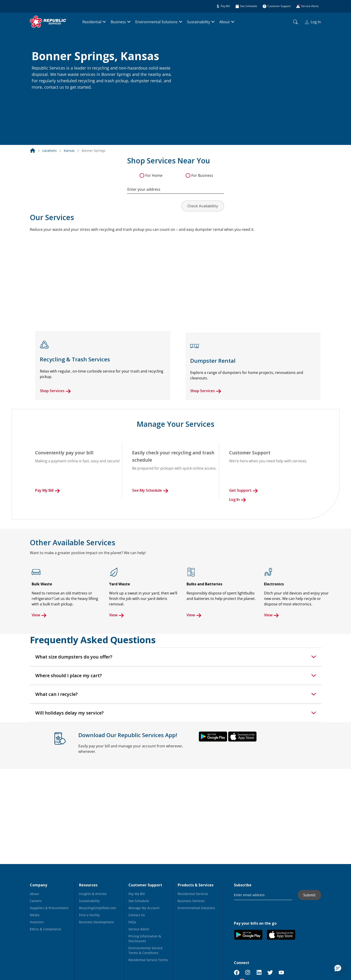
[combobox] (176, 187)
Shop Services (55, 391)
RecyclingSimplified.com (97, 908)
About (225, 22)
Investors (37, 922)
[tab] (176, 657)
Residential (92, 22)
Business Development (96, 922)
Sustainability (199, 22)
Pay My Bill (47, 490)
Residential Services (193, 894)
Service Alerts (139, 929)
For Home (154, 175)
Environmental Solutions (156, 22)
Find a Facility (89, 915)
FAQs (132, 922)
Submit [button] (309, 895)
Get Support (243, 490)
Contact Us (137, 915)
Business (118, 22)
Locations (50, 150)
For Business (202, 175)
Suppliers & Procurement (49, 908)
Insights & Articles (93, 894)
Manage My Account (144, 908)
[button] (37, 97)
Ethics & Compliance (45, 929)
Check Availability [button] (203, 206)
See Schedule (139, 901)
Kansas (69, 150)
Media (35, 915)
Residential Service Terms (148, 960)
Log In (313, 22)
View (39, 615)
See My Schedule (150, 490)
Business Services (191, 901)
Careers (36, 901)
